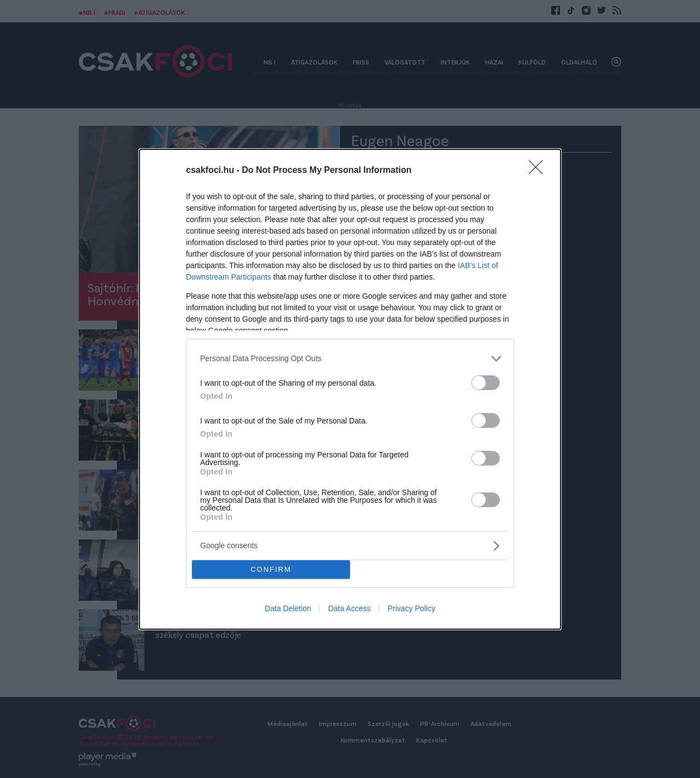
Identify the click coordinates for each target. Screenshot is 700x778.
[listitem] (350, 359)
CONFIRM (271, 569)
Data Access (349, 608)
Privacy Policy (412, 608)
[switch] (486, 383)
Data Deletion (288, 608)
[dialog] (350, 389)
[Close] (539, 171)
